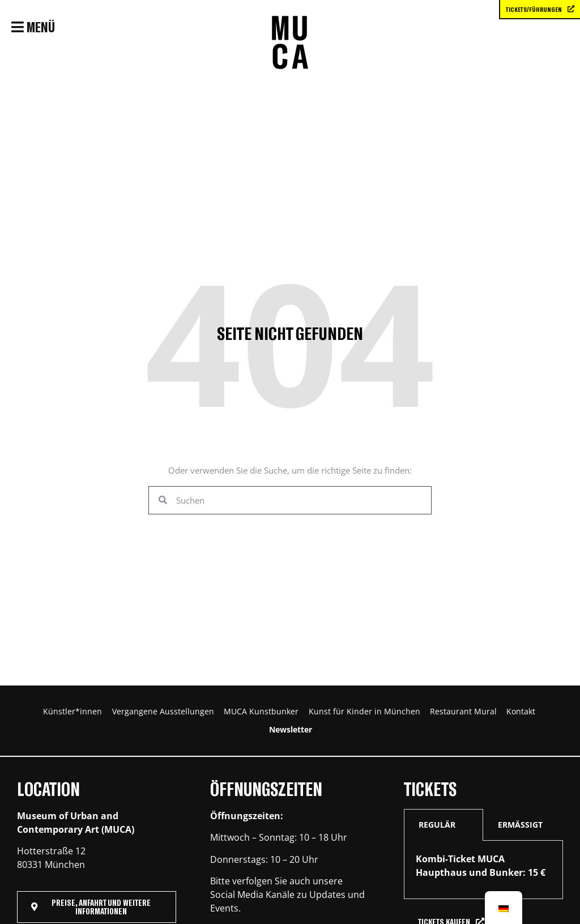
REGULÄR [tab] (437, 841)
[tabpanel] (483, 886)
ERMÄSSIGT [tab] (520, 841)
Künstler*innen (96, 716)
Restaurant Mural (226, 742)
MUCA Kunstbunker (330, 716)
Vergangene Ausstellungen (208, 716)
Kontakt (303, 742)
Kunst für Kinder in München (456, 716)
